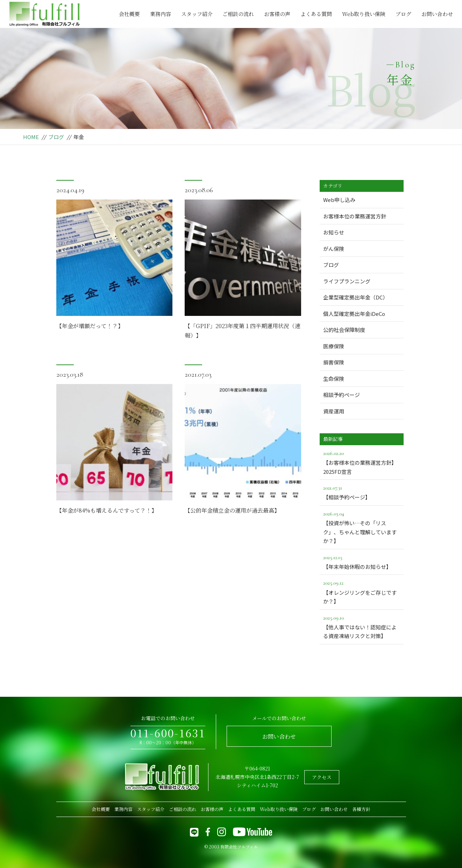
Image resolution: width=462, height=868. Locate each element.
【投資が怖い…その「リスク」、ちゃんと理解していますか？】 (362, 527)
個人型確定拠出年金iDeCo (354, 314)
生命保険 (334, 379)
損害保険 (334, 362)
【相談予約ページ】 (362, 492)
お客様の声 (277, 14)
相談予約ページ (342, 395)
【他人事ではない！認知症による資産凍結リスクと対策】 (362, 627)
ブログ (403, 14)
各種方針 (361, 809)
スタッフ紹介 (197, 14)
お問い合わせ (437, 14)
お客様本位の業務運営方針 (355, 216)
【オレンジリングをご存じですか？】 (362, 592)
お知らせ (334, 232)
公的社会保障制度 (344, 330)
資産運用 (334, 411)
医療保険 (334, 346)
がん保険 (334, 249)
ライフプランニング (347, 281)
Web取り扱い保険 (364, 14)
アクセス (322, 777)
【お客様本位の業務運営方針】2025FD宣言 (362, 462)
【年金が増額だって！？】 (90, 328)
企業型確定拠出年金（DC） (356, 297)
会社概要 (129, 14)
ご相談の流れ (238, 14)
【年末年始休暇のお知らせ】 (362, 562)
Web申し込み (339, 200)
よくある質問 (316, 14)
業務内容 (161, 14)
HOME (31, 137)
